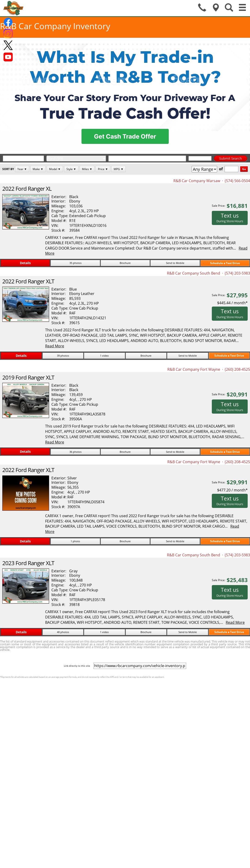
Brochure (125, 263)
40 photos (63, 632)
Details (25, 263)
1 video (104, 356)
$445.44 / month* (232, 303)
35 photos (75, 263)
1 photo (75, 541)
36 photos (75, 452)
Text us (230, 218)
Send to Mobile (175, 263)
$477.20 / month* (232, 490)
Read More (55, 346)
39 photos (63, 356)
